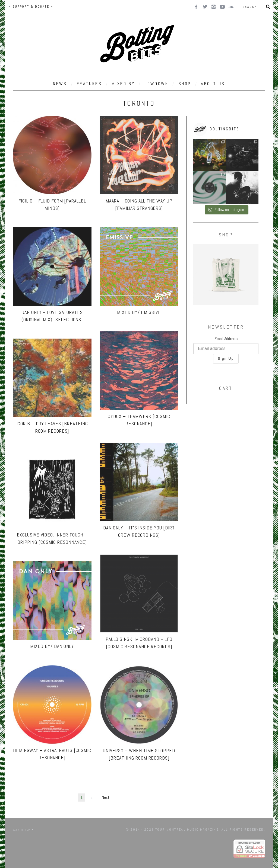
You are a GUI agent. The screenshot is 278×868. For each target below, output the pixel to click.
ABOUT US (213, 84)
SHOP (185, 84)
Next (106, 797)
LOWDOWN (156, 84)
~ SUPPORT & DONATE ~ (31, 7)
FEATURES (89, 84)
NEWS (60, 84)
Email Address (226, 339)
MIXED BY (123, 84)
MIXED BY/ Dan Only (52, 646)
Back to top (23, 830)
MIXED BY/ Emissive (139, 312)
